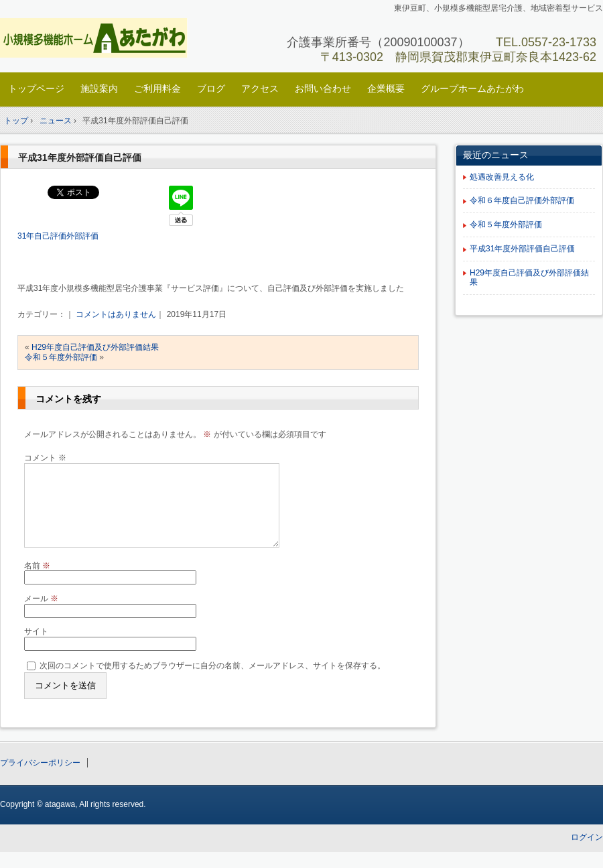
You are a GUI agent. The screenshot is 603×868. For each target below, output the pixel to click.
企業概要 (386, 88)
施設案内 (99, 88)
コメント (45, 458)
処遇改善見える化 (502, 177)
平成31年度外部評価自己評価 (80, 158)
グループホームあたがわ (472, 88)
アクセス (260, 88)
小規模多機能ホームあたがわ (94, 38)
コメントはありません (116, 314)
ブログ (211, 88)
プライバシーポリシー (40, 779)
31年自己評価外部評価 (58, 236)
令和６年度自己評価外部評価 (522, 200)
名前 (37, 582)
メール (41, 615)
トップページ (36, 88)
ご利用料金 (157, 88)
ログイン (587, 853)
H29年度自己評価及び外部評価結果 (95, 347)
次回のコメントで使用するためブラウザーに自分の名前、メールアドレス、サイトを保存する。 (212, 682)
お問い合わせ (323, 88)
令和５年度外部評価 (61, 357)
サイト (36, 647)
